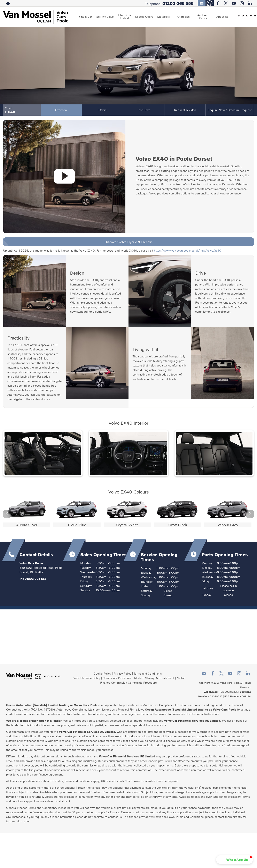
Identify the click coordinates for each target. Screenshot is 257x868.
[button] (235, 860)
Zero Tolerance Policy (86, 678)
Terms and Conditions (148, 673)
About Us (222, 17)
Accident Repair (203, 17)
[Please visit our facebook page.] (218, 3)
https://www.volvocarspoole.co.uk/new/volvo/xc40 (188, 250)
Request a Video (185, 110)
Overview (61, 110)
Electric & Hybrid (125, 17)
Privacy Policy (122, 673)
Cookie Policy (102, 673)
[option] (27, 513)
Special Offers (144, 17)
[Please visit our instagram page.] (242, 3)
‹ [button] (7, 514)
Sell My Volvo (105, 17)
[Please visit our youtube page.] (234, 3)
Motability (164, 17)
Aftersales (183, 17)
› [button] (250, 514)
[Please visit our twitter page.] (226, 3)
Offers (103, 110)
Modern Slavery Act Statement (154, 678)
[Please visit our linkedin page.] (250, 3)
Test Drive (144, 110)
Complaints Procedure (117, 678)
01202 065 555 (178, 3)
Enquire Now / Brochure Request (230, 110)
